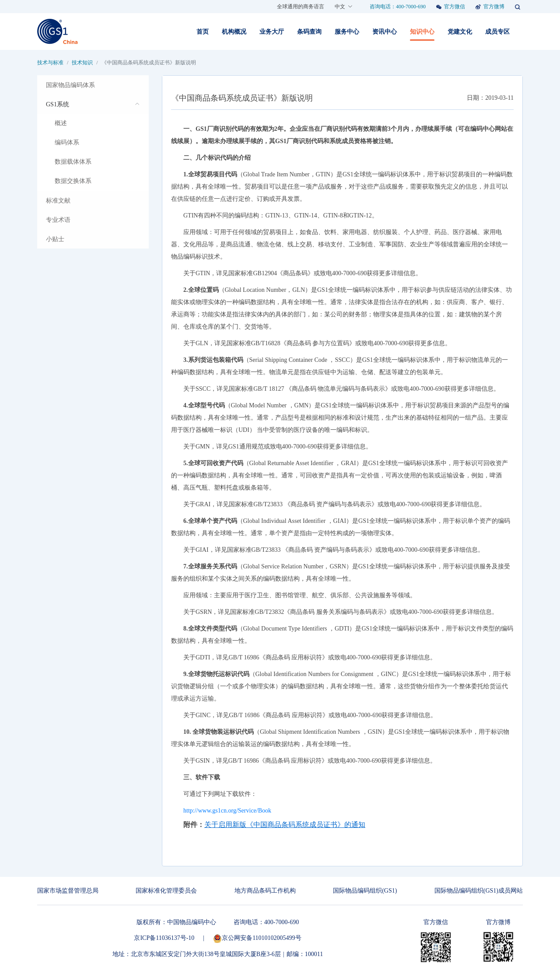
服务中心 (347, 32)
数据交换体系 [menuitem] (73, 181)
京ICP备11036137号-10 (164, 938)
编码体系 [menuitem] (67, 142)
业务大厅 (272, 32)
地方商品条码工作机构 (265, 891)
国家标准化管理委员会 (166, 891)
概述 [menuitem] (61, 123)
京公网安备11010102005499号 (257, 938)
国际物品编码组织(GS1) (365, 891)
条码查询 (309, 32)
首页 (203, 32)
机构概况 (234, 32)
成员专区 (497, 32)
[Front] (58, 32)
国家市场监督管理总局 (68, 891)
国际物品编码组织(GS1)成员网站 (479, 891)
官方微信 (455, 7)
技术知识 (82, 63)
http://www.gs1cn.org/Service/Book (227, 811)
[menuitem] (93, 85)
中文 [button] (344, 7)
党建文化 (460, 32)
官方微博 (494, 7)
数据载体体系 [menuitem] (73, 162)
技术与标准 (50, 63)
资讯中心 (385, 32)
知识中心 (422, 32)
